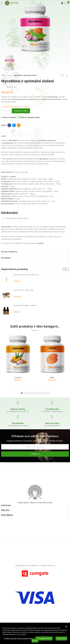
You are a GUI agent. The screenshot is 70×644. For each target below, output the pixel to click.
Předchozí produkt (61, 75)
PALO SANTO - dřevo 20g (23, 290)
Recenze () (11, 87)
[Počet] (6, 111)
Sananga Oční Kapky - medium (25, 305)
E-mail (19, 125)
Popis (3, 136)
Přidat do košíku (21, 111)
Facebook (9, 125)
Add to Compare (9, 117)
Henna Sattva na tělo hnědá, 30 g (26, 275)
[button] (64, 269)
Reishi (52, 377)
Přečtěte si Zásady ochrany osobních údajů (18, 638)
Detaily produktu (9, 252)
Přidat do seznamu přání (29, 117)
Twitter (14, 125)
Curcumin (18, 377)
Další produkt (67, 75)
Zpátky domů (64, 75)
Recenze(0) (6, 258)
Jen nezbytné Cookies (44, 638)
